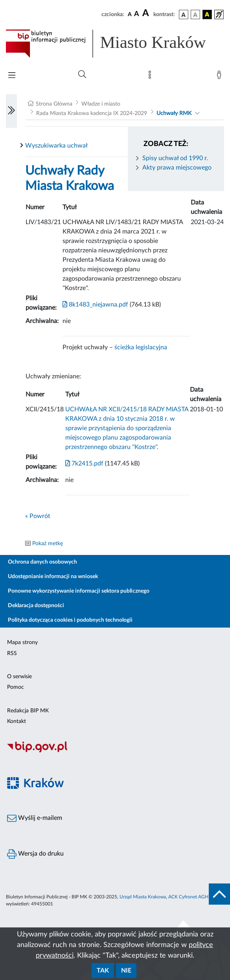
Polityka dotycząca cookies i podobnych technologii (70, 620)
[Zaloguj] (221, 77)
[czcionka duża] (147, 13)
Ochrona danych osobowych (42, 562)
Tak (103, 971)
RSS (12, 653)
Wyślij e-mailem (35, 818)
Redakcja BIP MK (28, 711)
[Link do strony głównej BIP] (115, 44)
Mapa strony (22, 642)
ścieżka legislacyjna (141, 347)
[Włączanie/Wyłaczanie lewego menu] (11, 111)
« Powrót (38, 516)
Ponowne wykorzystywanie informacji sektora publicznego (79, 591)
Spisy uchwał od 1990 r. (175, 158)
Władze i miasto (101, 104)
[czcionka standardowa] (130, 14)
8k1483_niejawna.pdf (95, 305)
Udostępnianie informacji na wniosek (53, 577)
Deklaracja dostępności (36, 606)
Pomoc (16, 687)
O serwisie (19, 677)
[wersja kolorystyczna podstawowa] (184, 15)
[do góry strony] (219, 894)
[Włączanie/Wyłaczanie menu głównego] (12, 76)
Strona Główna (54, 104)
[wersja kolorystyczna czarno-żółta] (207, 15)
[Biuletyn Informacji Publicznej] (115, 751)
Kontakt (17, 721)
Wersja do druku (35, 854)
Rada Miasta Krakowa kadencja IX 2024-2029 (92, 113)
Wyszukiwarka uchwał (56, 146)
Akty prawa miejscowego (177, 168)
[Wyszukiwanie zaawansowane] (82, 75)
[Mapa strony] (151, 77)
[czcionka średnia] (137, 14)
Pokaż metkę (48, 544)
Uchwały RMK (174, 113)
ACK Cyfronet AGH (188, 897)
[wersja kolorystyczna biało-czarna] (195, 15)
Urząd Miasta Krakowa (143, 897)
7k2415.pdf (84, 464)
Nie (126, 971)
